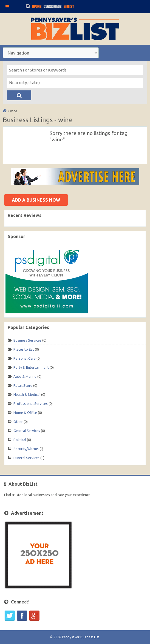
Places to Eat (24, 349)
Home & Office (25, 413)
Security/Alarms (26, 449)
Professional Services (31, 403)
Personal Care (25, 358)
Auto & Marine (25, 376)
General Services (27, 431)
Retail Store (23, 385)
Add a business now (36, 200)
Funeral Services (26, 458)
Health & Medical (27, 394)
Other (18, 422)
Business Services (27, 340)
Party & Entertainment (31, 367)
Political (20, 440)
